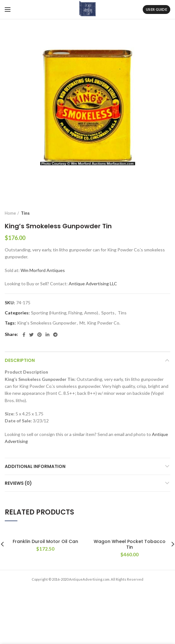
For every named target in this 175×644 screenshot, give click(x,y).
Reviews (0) (18, 483)
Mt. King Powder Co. (100, 323)
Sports (108, 313)
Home (10, 213)
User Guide (156, 9)
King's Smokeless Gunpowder (47, 323)
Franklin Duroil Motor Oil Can (45, 541)
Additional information (35, 466)
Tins (25, 213)
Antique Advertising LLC (93, 284)
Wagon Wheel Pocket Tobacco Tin (130, 544)
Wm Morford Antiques (43, 270)
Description (20, 360)
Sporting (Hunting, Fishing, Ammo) (65, 313)
